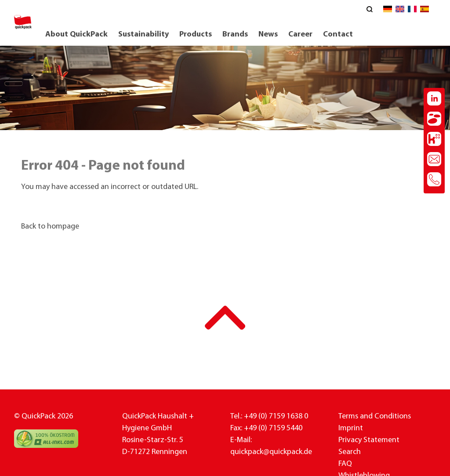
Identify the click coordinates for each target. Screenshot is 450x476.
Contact (338, 35)
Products (196, 35)
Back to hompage (50, 227)
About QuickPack (76, 35)
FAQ (345, 464)
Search (350, 452)
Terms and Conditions (375, 416)
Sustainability (143, 35)
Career (300, 35)
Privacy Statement (369, 440)
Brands (235, 35)
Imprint (351, 428)
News (268, 35)
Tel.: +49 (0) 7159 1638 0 (269, 416)
